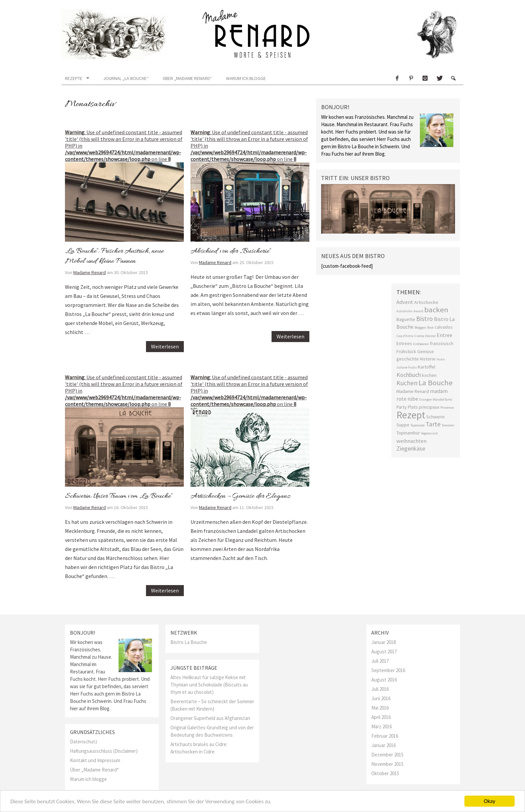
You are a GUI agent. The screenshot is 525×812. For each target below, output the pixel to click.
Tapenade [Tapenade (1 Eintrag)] (418, 425)
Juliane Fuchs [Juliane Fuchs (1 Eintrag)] (407, 367)
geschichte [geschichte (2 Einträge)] (408, 359)
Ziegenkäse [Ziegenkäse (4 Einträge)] (411, 448)
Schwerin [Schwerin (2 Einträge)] (435, 417)
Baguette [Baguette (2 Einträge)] (406, 319)
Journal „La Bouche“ (126, 78)
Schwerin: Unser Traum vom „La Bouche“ (119, 496)
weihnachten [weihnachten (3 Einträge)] (411, 441)
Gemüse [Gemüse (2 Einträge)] (426, 351)
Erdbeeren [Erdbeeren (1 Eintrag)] (421, 344)
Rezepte (74, 78)
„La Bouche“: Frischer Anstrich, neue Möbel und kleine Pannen (114, 256)
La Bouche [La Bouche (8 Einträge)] (436, 383)
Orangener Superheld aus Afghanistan (210, 718)
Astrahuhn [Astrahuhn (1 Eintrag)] (404, 311)
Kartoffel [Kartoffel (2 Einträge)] (427, 367)
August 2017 (384, 652)
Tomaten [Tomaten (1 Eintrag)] (448, 425)
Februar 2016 (385, 736)
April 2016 (381, 717)
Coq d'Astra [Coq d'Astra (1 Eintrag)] (405, 336)
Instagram (425, 78)
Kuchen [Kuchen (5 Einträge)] (407, 383)
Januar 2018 (384, 642)
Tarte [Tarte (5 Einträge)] (433, 424)
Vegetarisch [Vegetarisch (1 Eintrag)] (429, 433)
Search (453, 78)
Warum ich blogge (246, 78)
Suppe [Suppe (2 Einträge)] (403, 425)
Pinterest (411, 78)
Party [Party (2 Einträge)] (402, 407)
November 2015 (387, 764)
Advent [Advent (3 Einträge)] (405, 302)
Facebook (397, 78)
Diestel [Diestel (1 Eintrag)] (430, 336)
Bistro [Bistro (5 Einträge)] (425, 319)
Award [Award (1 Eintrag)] (418, 311)
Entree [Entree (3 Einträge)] (444, 335)
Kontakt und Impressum (95, 760)
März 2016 (382, 726)
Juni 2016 (381, 698)
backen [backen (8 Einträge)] (436, 310)
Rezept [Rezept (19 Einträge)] (411, 415)
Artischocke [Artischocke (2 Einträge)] (426, 302)
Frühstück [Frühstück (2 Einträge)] (406, 351)
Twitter (439, 78)
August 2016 (384, 680)
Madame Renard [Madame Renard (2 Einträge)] (413, 391)
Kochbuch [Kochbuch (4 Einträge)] (409, 375)
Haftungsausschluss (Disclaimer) (104, 751)
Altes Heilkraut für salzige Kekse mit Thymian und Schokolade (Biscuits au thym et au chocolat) (209, 685)
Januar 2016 (384, 745)
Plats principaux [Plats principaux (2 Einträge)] (424, 407)
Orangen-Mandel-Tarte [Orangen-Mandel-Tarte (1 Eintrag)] (436, 399)
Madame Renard (90, 272)
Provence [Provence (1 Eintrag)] (447, 408)
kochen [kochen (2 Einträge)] (429, 375)
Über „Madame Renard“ (187, 78)
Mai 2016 (380, 708)
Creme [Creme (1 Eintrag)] (419, 336)
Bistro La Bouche (189, 642)
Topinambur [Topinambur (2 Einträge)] (408, 433)
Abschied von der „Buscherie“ (231, 251)
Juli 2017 (380, 661)
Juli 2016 (380, 689)
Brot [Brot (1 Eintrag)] (430, 328)
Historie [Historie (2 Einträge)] (428, 359)
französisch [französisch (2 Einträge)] (442, 343)
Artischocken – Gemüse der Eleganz (241, 496)
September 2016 (388, 670)
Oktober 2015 (385, 773)
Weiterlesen (165, 346)
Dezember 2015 (387, 755)
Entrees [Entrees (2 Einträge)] (404, 343)
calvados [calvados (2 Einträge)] (444, 327)
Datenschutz (84, 742)
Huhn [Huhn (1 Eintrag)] (441, 359)
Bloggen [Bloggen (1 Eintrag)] (420, 328)
